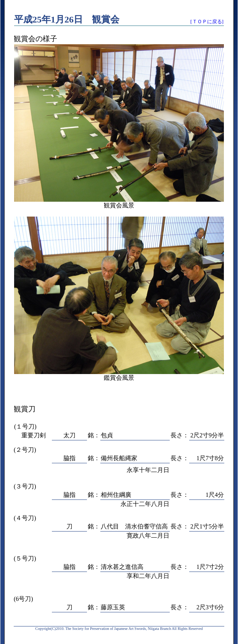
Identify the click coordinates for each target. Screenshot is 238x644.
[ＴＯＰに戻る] (207, 22)
